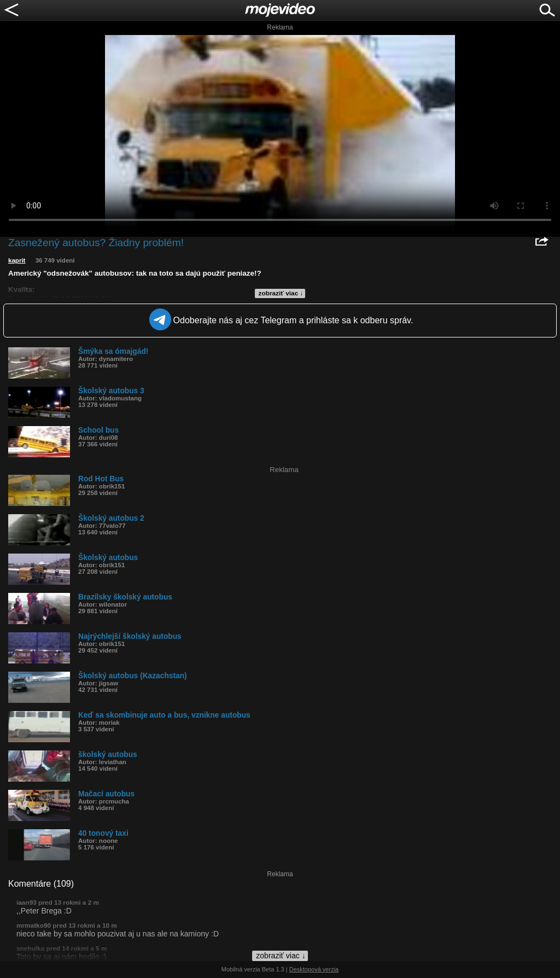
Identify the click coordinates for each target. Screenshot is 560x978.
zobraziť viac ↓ (281, 293)
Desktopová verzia (314, 969)
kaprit (17, 260)
